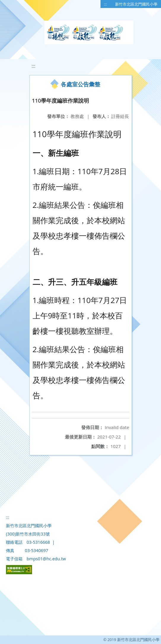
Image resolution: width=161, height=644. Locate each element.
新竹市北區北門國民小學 (136, 4)
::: (106, 4)
